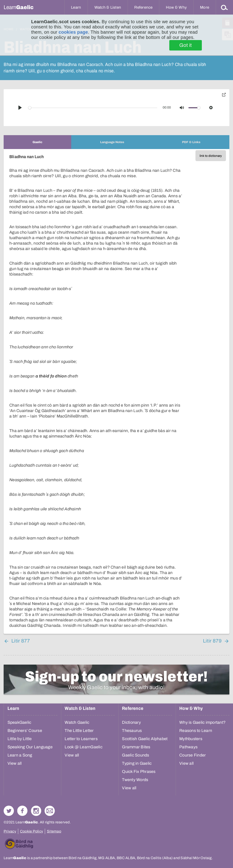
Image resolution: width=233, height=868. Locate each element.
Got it (186, 45)
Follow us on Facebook (22, 811)
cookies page (73, 32)
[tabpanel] (116, 391)
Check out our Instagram (36, 811)
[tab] (37, 142)
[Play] (20, 108)
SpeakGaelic (19, 722)
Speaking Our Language (30, 747)
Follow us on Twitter (9, 811)
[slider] (93, 108)
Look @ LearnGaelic (84, 747)
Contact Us (50, 811)
